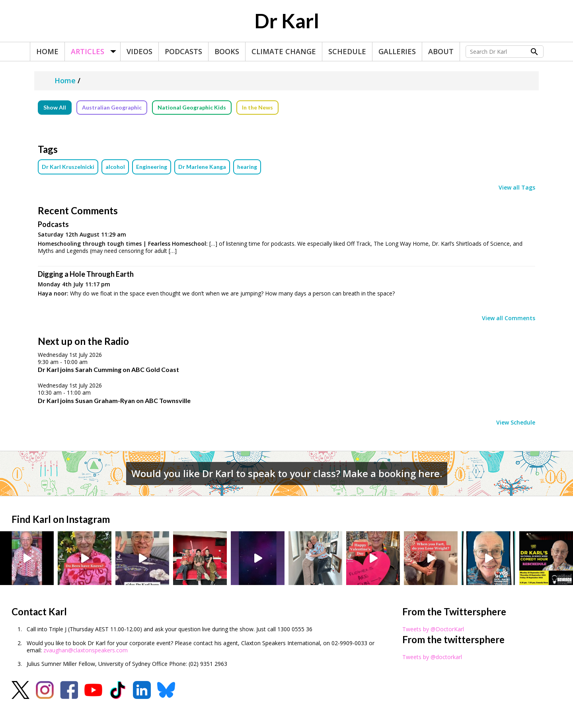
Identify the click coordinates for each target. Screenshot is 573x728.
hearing (247, 167)
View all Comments (509, 318)
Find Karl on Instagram (61, 519)
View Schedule (516, 423)
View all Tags (517, 188)
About (441, 51)
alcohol (115, 167)
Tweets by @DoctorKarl (433, 629)
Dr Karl (287, 21)
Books (227, 51)
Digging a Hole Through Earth (86, 274)
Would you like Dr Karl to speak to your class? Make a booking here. (287, 473)
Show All (55, 107)
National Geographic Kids (192, 107)
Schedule (347, 51)
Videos (139, 51)
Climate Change (284, 51)
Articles (88, 51)
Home (47, 51)
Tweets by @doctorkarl (432, 657)
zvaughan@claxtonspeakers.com (86, 650)
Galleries (397, 51)
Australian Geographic (112, 107)
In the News (257, 107)
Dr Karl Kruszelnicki (68, 167)
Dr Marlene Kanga (202, 167)
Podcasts (183, 51)
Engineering (152, 167)
